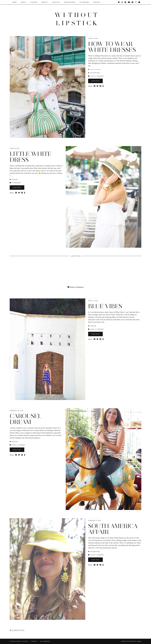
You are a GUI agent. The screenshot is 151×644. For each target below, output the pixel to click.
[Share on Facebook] (95, 86)
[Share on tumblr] (103, 86)
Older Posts (17, 630)
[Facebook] (133, 2)
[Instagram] (122, 2)
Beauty (45, 2)
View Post (95, 81)
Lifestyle (56, 2)
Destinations (70, 2)
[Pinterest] (125, 2)
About (24, 2)
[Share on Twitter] (98, 86)
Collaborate (45, 641)
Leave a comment (96, 76)
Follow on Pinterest (75, 287)
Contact (34, 641)
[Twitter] (119, 2)
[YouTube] (129, 2)
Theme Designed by (131, 641)
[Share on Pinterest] (100, 86)
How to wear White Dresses (112, 47)
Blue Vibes (105, 306)
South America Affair (113, 529)
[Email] (139, 2)
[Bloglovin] (136, 2)
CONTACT (97, 2)
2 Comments (15, 183)
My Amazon (84, 2)
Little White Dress (31, 157)
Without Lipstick (22, 641)
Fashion (34, 2)
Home (14, 2)
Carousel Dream (26, 419)
